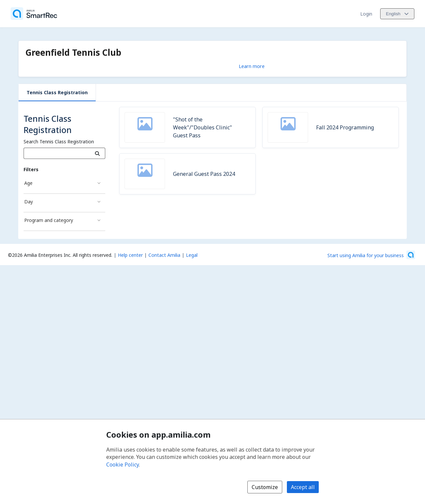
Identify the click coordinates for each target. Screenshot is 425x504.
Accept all (303, 487)
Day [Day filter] (29, 202)
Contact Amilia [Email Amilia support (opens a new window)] (164, 255)
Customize (265, 487)
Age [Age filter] (28, 183)
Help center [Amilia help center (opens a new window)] (130, 255)
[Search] (97, 153)
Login (366, 14)
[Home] (34, 14)
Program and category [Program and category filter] (49, 220)
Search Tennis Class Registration (59, 142)
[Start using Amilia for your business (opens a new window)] (371, 255)
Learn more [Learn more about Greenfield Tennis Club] (252, 66)
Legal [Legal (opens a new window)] (192, 255)
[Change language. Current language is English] (397, 14)
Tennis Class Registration (57, 92)
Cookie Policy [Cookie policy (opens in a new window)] (123, 465)
